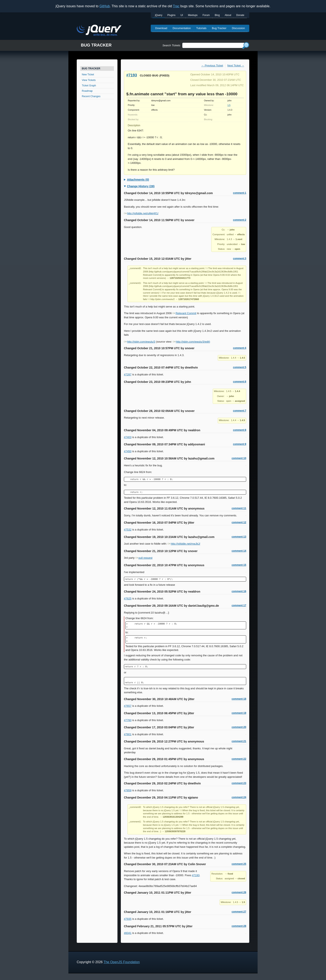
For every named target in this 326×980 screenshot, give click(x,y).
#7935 (128, 919)
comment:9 (240, 444)
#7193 (132, 75)
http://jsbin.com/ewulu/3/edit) (191, 342)
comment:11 (239, 508)
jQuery (159, 15)
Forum (206, 15)
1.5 (229, 105)
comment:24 (239, 797)
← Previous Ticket (212, 66)
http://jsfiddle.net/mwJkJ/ (184, 544)
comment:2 (240, 220)
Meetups (193, 15)
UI (182, 15)
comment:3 (240, 258)
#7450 (128, 451)
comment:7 (240, 411)
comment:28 (239, 926)
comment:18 (239, 699)
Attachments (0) (138, 180)
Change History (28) (141, 186)
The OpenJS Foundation (122, 962)
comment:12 (239, 522)
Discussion (238, 28)
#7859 (128, 790)
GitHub (105, 6)
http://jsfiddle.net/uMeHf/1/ (141, 213)
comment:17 (239, 605)
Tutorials (201, 28)
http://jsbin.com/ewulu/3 (140, 342)
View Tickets (89, 80)
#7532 (128, 530)
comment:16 (239, 591)
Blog (217, 15)
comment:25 (239, 864)
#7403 (128, 437)
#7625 (128, 598)
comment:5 (240, 367)
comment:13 (239, 537)
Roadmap (87, 91)
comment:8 (240, 430)
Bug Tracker (219, 28)
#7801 (128, 734)
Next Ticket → (236, 66)
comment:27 (239, 912)
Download (161, 28)
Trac (176, 6)
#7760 (128, 720)
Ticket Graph (89, 86)
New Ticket (88, 75)
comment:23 (239, 783)
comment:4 (240, 348)
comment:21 (239, 741)
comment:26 (239, 892)
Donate (240, 15)
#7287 (128, 374)
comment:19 (239, 713)
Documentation (182, 28)
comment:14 (239, 551)
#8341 (128, 933)
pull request (144, 558)
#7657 (128, 706)
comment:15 (239, 565)
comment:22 (239, 759)
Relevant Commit (184, 313)
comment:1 (240, 193)
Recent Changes (91, 96)
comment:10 (239, 458)
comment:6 (240, 382)
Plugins (171, 15)
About (228, 15)
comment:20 (239, 727)
